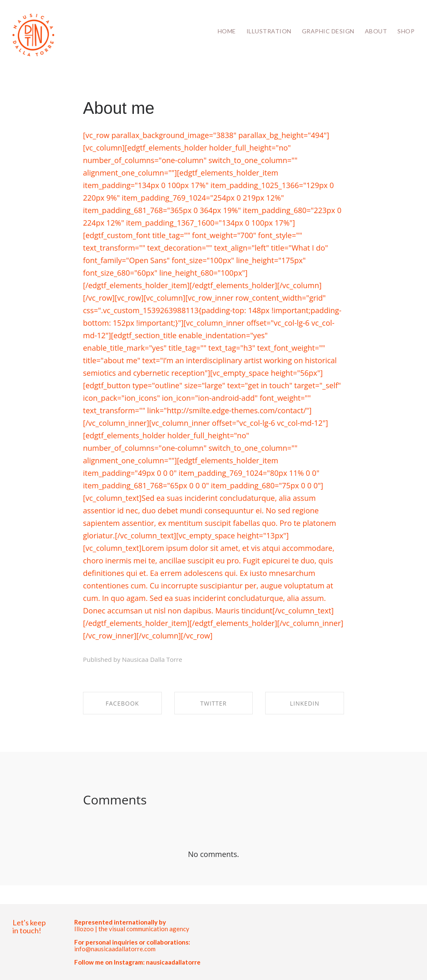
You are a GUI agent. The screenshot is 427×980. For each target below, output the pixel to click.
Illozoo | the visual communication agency (132, 929)
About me (119, 108)
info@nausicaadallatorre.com (115, 949)
